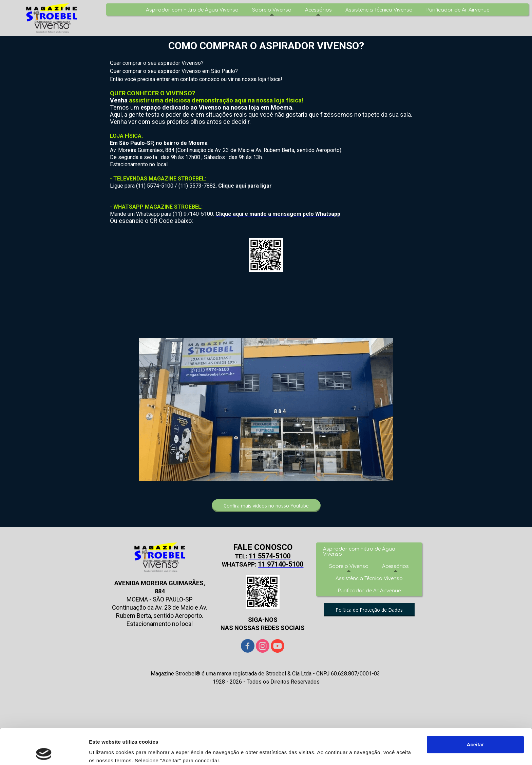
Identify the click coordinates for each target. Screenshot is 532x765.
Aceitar (476, 709)
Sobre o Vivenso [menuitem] (272, 10)
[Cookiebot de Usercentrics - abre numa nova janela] (44, 752)
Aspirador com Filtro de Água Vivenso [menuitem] (192, 10)
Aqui (96, 733)
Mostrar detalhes (110, 752)
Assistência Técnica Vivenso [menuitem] (379, 10)
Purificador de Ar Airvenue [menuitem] (458, 10)
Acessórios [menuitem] (318, 10)
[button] (266, 506)
